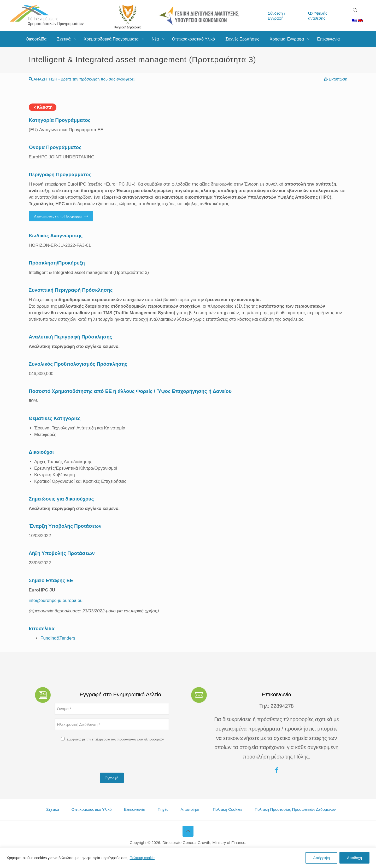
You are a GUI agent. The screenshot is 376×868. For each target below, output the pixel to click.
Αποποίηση (191, 809)
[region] (188, 858)
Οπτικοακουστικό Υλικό (92, 809)
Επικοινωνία (135, 809)
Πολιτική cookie (142, 858)
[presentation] (94, 758)
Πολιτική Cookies (228, 809)
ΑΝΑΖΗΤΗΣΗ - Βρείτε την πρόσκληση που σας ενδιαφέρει (82, 79)
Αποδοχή (354, 858)
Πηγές (163, 809)
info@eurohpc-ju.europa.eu (56, 600)
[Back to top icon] (188, 831)
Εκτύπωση (336, 79)
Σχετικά (53, 809)
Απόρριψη (321, 858)
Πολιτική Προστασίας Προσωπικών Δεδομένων (295, 809)
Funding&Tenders (58, 638)
